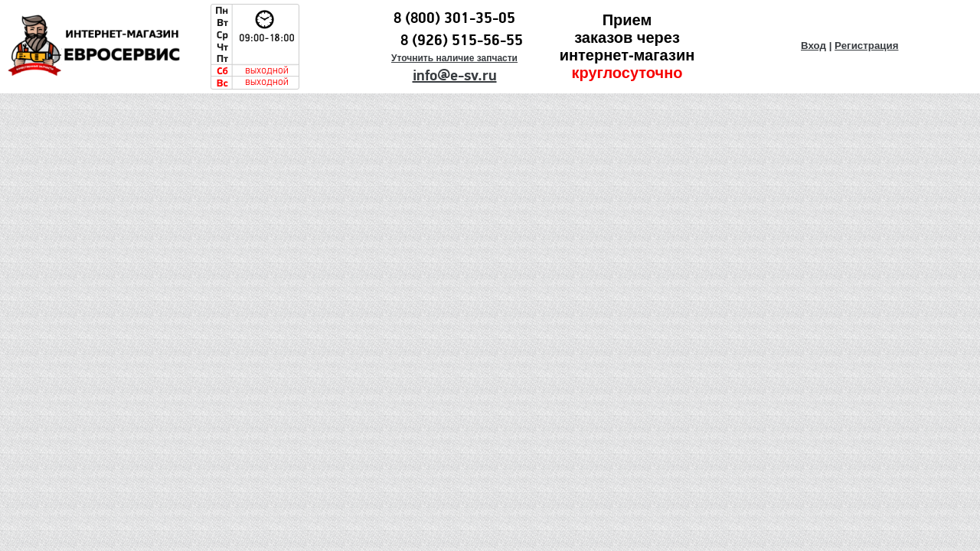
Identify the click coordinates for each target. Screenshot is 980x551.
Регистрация (866, 46)
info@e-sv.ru (455, 76)
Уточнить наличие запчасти (454, 58)
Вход (813, 46)
